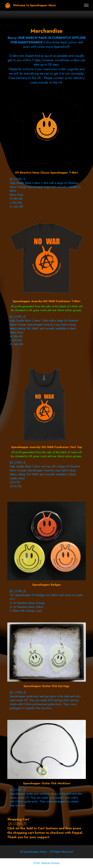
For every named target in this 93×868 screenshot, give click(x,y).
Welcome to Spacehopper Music (35, 5)
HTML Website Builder (47, 863)
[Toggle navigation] (86, 5)
